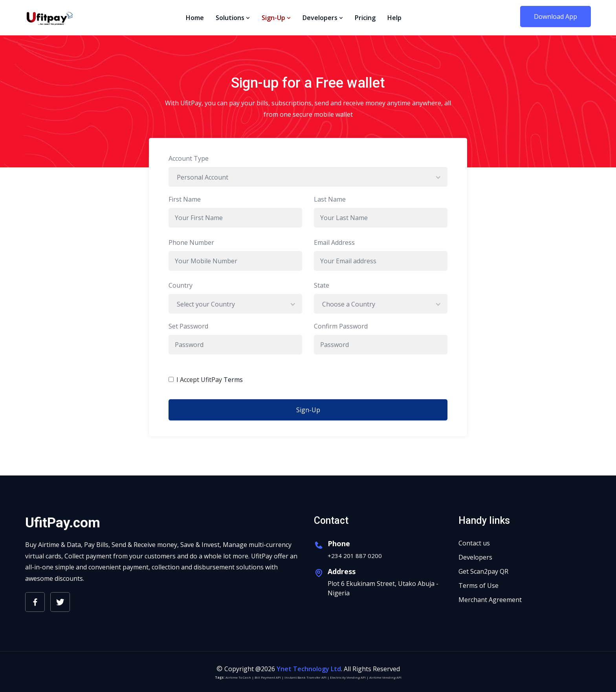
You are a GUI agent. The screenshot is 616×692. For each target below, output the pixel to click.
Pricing (365, 18)
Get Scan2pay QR (483, 571)
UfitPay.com (63, 523)
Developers (323, 18)
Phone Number (191, 242)
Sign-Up (276, 18)
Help (394, 18)
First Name (185, 199)
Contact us (474, 543)
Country (181, 285)
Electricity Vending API (348, 677)
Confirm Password (341, 326)
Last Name (330, 199)
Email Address (334, 242)
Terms (233, 380)
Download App (555, 17)
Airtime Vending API (385, 677)
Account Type (189, 158)
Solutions (233, 18)
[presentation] (360, 376)
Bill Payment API (268, 677)
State (322, 285)
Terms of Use (478, 586)
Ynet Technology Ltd (309, 669)
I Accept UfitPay (210, 380)
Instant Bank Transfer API (305, 677)
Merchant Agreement (490, 600)
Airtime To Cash (238, 677)
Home (195, 18)
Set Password (188, 326)
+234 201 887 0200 (355, 556)
